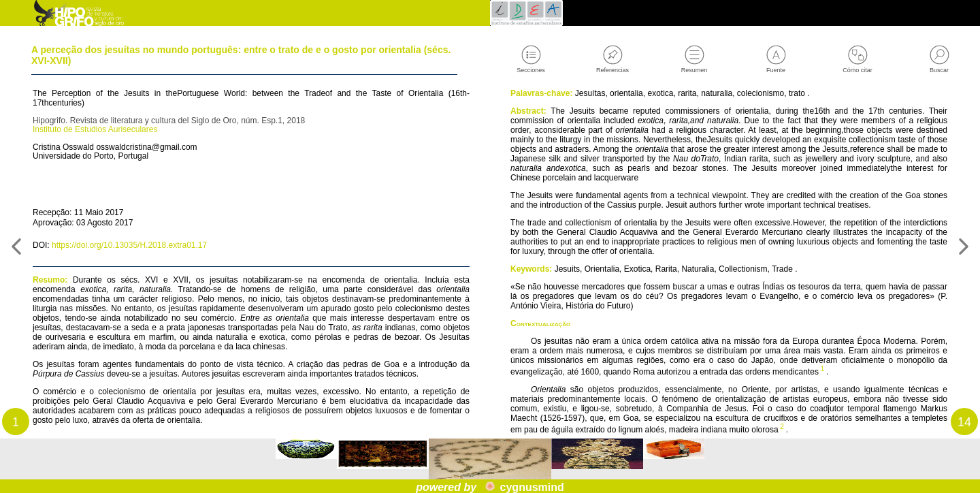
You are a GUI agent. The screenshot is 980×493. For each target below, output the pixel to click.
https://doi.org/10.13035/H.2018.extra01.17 (146, 269)
